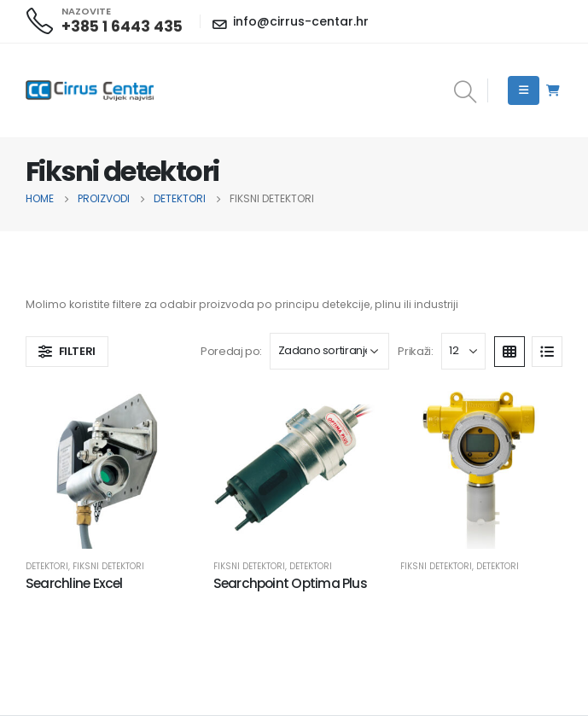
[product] (107, 468)
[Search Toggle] (465, 93)
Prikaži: (415, 351)
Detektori (47, 566)
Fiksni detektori (108, 566)
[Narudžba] (329, 351)
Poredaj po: (231, 351)
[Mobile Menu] (524, 90)
